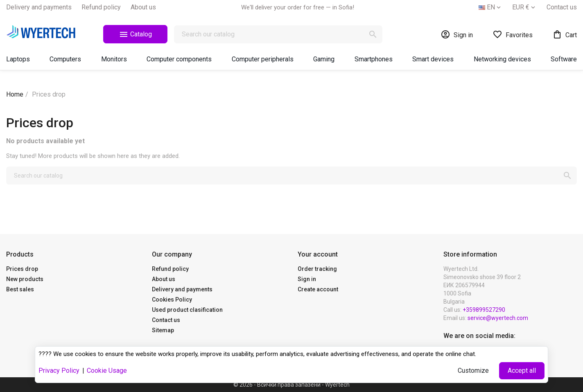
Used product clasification (187, 310)
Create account (318, 289)
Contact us (562, 7)
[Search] (278, 34)
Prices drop (22, 269)
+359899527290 (484, 310)
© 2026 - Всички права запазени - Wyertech (291, 385)
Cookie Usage (107, 371)
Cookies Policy (172, 300)
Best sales (20, 289)
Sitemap (163, 330)
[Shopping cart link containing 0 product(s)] (565, 34)
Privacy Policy (59, 371)
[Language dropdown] (490, 7)
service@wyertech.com (498, 318)
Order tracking (317, 269)
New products (25, 279)
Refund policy (101, 7)
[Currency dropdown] (524, 7)
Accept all (522, 371)
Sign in (307, 279)
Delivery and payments (39, 7)
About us (143, 7)
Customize (473, 371)
